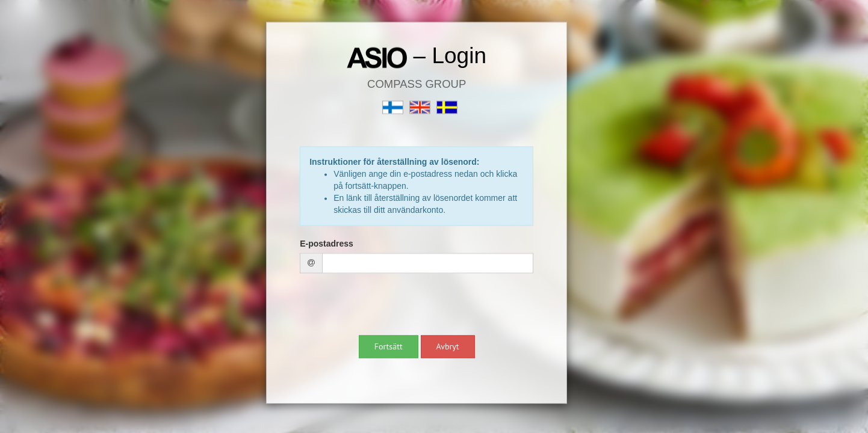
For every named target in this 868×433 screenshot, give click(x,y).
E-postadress (327, 244)
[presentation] (391, 306)
